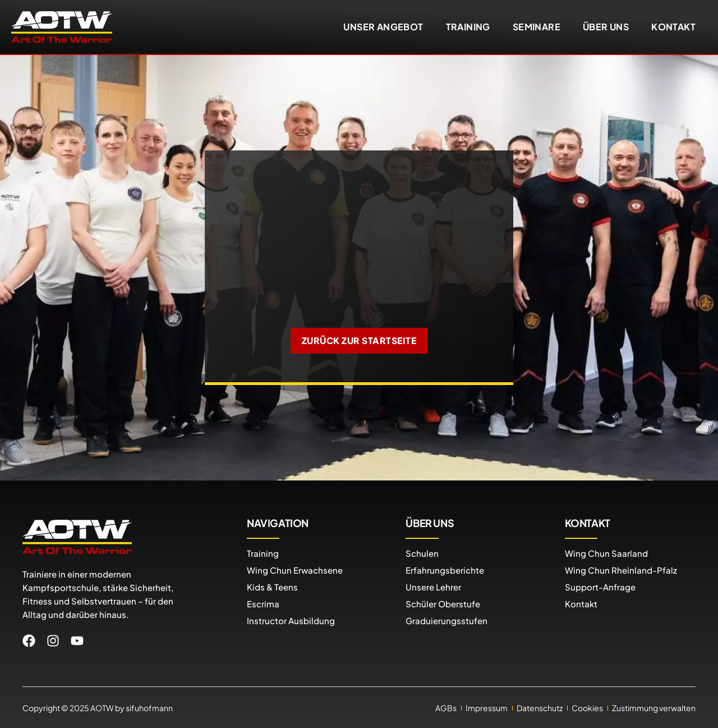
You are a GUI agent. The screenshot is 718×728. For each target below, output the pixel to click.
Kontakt (673, 27)
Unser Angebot (383, 27)
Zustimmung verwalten (654, 707)
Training (468, 27)
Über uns (606, 27)
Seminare (537, 27)
